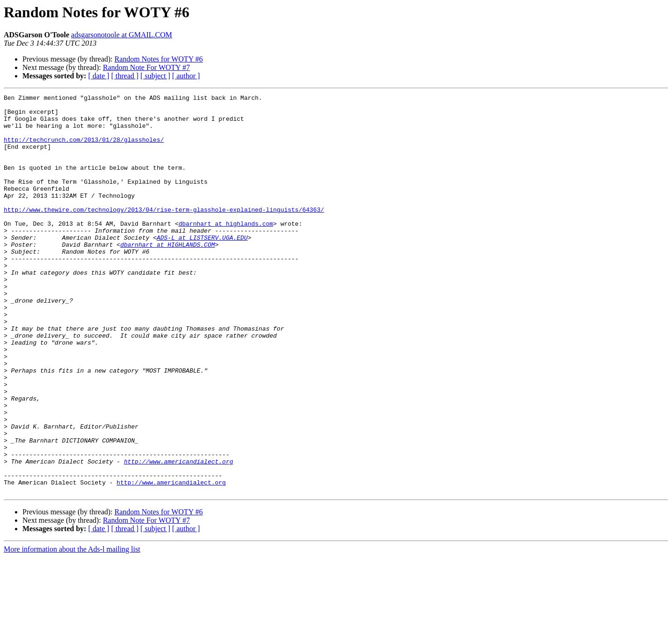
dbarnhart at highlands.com (226, 250)
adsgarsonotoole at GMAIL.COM (121, 35)
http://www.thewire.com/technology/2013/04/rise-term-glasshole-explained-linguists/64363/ (164, 233)
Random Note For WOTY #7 (146, 67)
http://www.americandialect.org (178, 535)
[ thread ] (125, 76)
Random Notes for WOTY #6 (158, 59)
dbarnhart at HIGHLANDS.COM (168, 275)
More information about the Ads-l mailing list (72, 629)
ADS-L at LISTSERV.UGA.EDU (202, 267)
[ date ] (99, 76)
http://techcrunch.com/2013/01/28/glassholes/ (84, 149)
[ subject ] (155, 76)
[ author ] (186, 76)
